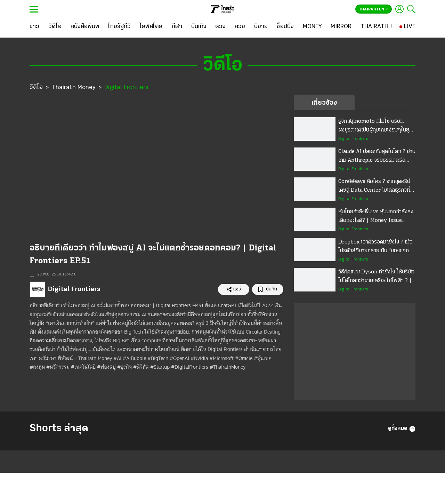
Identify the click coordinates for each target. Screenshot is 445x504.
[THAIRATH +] (377, 27)
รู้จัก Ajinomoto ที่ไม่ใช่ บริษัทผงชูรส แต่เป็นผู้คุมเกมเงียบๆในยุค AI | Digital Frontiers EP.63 (375, 127)
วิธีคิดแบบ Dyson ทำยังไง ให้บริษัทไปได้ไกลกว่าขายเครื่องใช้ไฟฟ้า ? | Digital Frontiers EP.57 (376, 277)
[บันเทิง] (199, 27)
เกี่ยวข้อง (324, 103)
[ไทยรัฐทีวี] (119, 27)
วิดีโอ (36, 87)
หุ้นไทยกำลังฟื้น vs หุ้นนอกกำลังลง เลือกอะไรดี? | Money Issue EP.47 (376, 217)
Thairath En (374, 9)
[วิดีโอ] (55, 27)
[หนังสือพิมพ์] (85, 27)
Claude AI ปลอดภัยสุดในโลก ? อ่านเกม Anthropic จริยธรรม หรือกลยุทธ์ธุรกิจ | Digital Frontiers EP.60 (377, 157)
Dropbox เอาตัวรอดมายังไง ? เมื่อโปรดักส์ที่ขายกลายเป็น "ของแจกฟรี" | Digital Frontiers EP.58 (375, 247)
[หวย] (240, 27)
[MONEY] (312, 27)
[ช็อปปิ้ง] (285, 27)
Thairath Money (74, 87)
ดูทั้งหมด (402, 429)
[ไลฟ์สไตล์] (151, 27)
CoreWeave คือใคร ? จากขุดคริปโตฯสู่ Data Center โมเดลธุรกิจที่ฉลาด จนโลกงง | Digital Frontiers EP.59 (374, 187)
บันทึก (268, 290)
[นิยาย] (261, 27)
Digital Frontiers (126, 87)
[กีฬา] (177, 27)
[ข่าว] (34, 27)
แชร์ (234, 289)
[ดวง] (220, 27)
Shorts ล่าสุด (59, 429)
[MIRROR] (341, 27)
